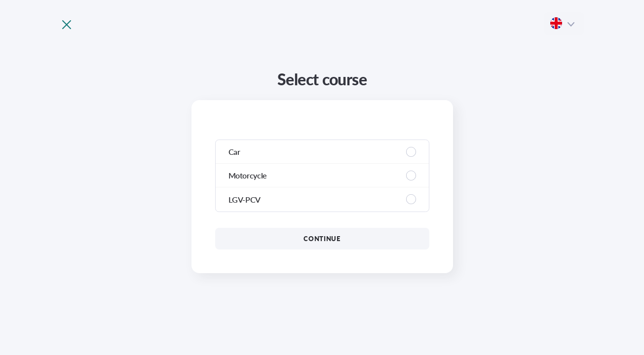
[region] (322, 176)
